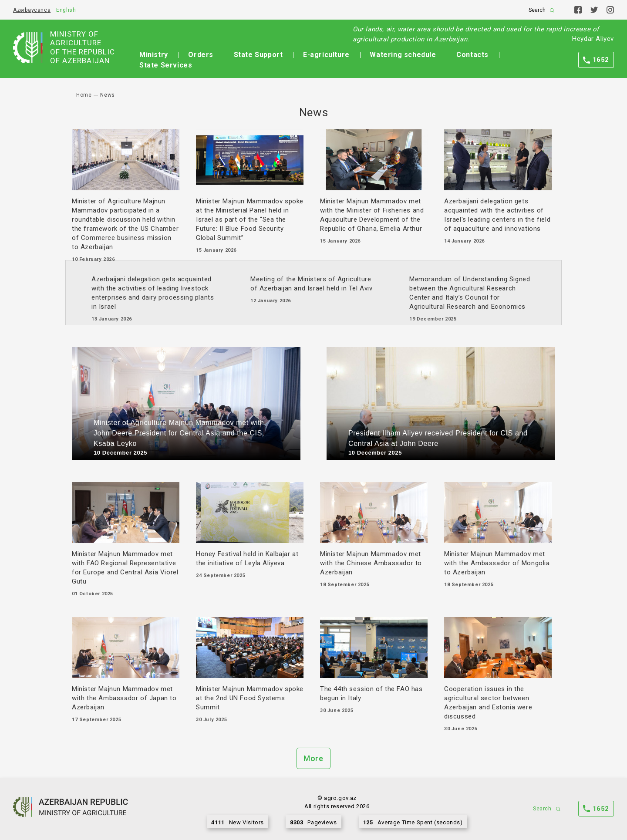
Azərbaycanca (32, 10)
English (66, 10)
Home (84, 95)
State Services (166, 65)
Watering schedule (403, 55)
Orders (201, 55)
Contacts (472, 55)
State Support (258, 55)
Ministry (154, 55)
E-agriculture (326, 55)
